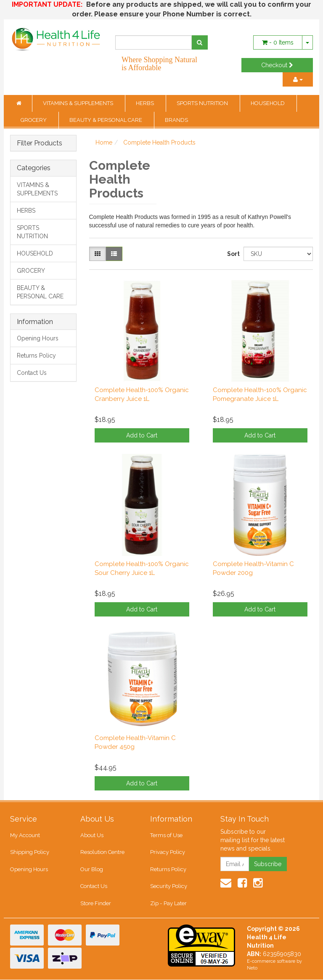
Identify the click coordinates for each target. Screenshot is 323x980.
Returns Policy (36, 356)
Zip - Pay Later (168, 903)
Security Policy (169, 886)
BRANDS (176, 120)
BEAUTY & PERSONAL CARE (106, 120)
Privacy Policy (168, 852)
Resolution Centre (102, 852)
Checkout (277, 65)
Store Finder (96, 903)
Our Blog (92, 869)
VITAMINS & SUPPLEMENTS (79, 103)
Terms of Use (166, 835)
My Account (25, 835)
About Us (92, 835)
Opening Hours (38, 338)
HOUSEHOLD (268, 103)
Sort (232, 254)
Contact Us (32, 373)
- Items (278, 42)
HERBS (146, 103)
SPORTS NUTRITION (203, 103)
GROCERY (34, 120)
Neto (252, 968)
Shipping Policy (30, 852)
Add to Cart (142, 435)
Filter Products (40, 143)
